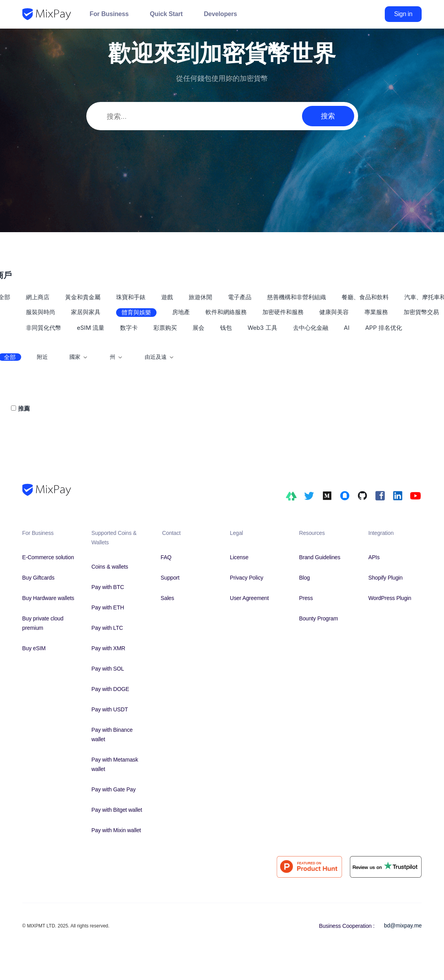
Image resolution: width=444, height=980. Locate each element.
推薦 (24, 408)
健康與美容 (334, 312)
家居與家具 (86, 312)
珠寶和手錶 (131, 297)
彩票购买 (165, 328)
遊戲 (167, 297)
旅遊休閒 (200, 297)
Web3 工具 (262, 328)
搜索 (328, 116)
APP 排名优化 (384, 328)
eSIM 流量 (91, 328)
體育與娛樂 (136, 312)
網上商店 (38, 297)
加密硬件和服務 (283, 312)
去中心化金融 (311, 328)
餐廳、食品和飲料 (365, 297)
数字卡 (129, 328)
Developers (221, 14)
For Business (109, 14)
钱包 (226, 328)
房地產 (181, 312)
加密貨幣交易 (421, 312)
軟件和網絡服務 (226, 312)
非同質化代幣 (44, 328)
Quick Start (166, 14)
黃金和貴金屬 (83, 297)
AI (347, 328)
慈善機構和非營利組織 (297, 297)
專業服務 (376, 312)
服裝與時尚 (41, 312)
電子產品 (240, 297)
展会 (198, 328)
